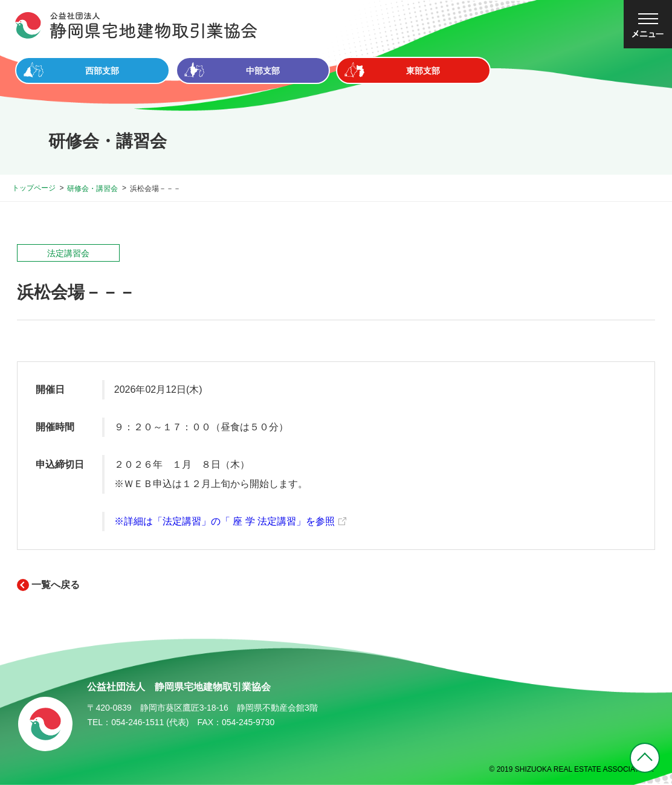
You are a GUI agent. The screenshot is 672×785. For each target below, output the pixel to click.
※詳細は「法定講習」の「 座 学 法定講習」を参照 (225, 521)
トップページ (34, 188)
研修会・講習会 (92, 189)
